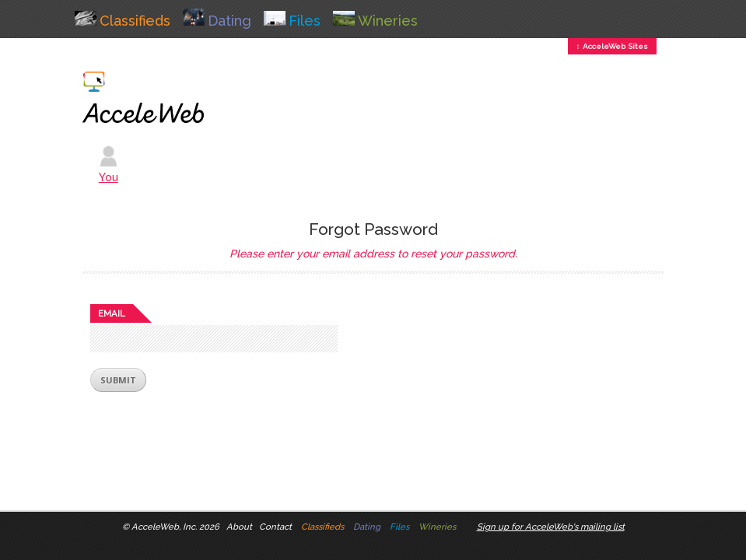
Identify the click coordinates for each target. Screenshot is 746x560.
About (239, 527)
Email (112, 313)
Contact (275, 527)
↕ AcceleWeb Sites (612, 46)
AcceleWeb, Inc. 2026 (175, 527)
